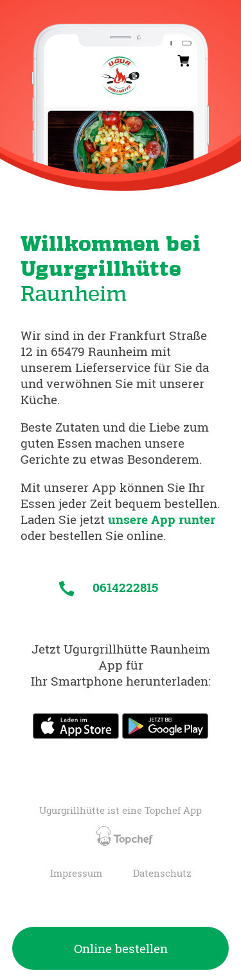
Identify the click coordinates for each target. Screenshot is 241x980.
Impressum (76, 873)
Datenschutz (162, 873)
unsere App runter (162, 519)
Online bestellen (121, 948)
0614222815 (109, 587)
